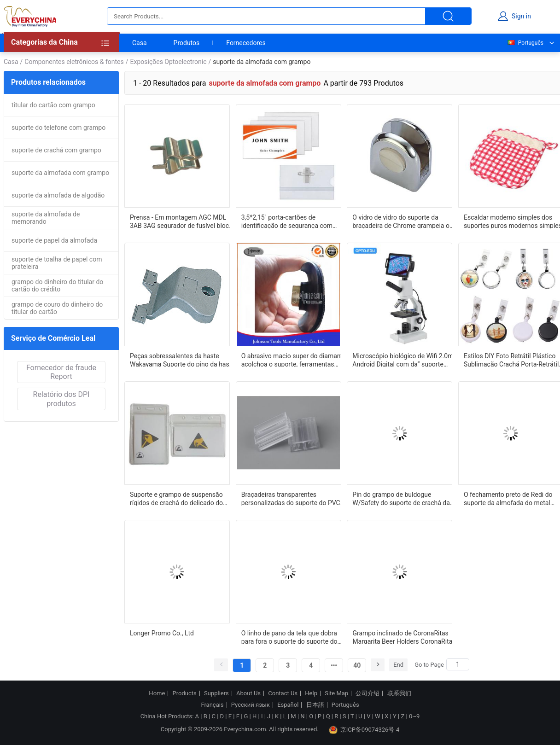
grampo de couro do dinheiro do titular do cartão (57, 308)
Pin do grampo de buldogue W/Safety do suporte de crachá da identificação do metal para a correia (405, 498)
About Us (248, 693)
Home (157, 693)
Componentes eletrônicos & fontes (74, 62)
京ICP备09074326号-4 (364, 730)
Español (288, 705)
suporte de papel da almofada (54, 240)
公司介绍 (367, 693)
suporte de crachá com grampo (56, 150)
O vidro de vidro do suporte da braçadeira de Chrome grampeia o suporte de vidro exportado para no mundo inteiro (402, 221)
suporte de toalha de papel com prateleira (57, 263)
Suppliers (216, 693)
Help (311, 693)
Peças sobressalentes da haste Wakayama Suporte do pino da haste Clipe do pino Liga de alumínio (182, 360)
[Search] (458, 664)
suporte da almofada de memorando (46, 218)
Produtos (187, 43)
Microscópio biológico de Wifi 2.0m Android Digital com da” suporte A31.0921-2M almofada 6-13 (403, 360)
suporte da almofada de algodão (58, 195)
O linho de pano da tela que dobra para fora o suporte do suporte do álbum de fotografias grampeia (289, 637)
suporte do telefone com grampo (58, 128)
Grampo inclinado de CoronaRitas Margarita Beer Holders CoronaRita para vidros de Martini (402, 637)
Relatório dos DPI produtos (61, 399)
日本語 (315, 705)
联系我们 (399, 693)
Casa (140, 43)
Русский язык (251, 705)
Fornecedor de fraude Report (61, 372)
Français (212, 705)
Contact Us (283, 693)
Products (185, 693)
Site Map (336, 693)
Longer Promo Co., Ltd (162, 633)
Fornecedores (246, 43)
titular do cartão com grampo (53, 105)
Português (525, 43)
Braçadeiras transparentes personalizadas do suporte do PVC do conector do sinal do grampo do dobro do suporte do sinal (291, 498)
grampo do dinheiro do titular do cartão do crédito (57, 285)
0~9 (414, 716)
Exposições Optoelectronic (169, 62)
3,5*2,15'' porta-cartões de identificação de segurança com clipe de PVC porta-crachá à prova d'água (290, 221)
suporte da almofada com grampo (60, 173)
